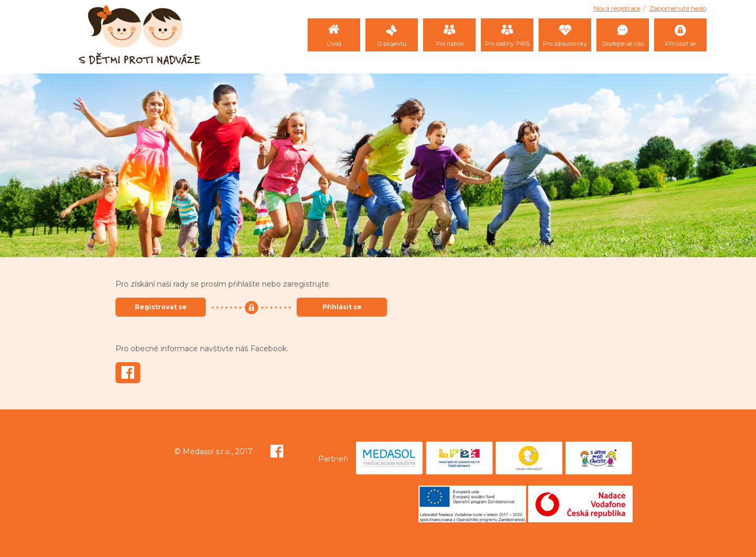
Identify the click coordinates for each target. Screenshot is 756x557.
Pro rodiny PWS (507, 44)
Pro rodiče (450, 44)
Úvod (334, 44)
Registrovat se (161, 307)
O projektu (392, 44)
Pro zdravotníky (565, 44)
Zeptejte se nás (623, 44)
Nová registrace (617, 8)
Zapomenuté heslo (678, 8)
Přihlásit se (680, 44)
